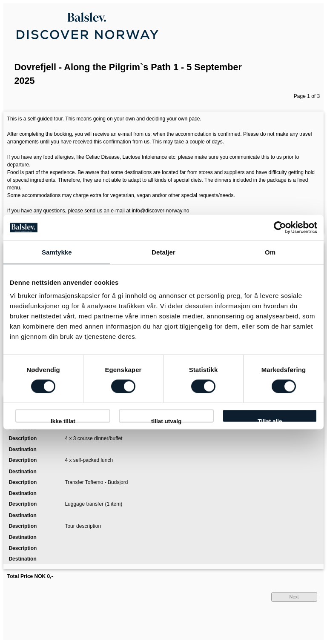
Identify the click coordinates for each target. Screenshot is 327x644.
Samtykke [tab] (57, 252)
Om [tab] (270, 252)
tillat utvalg (166, 420)
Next (294, 597)
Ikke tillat (63, 420)
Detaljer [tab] (163, 252)
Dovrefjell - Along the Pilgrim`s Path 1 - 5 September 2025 (128, 74)
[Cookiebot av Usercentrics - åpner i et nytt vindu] (280, 227)
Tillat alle (270, 420)
